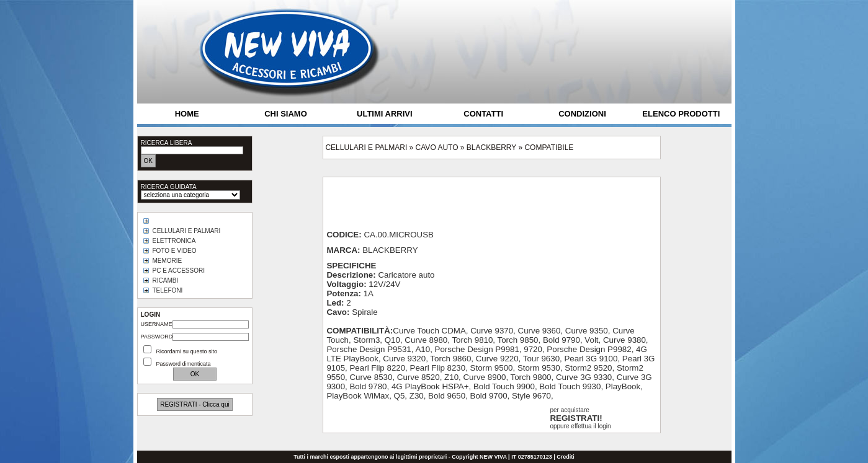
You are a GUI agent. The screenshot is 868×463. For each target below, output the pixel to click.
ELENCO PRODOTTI (681, 114)
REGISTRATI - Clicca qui (195, 404)
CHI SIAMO (286, 114)
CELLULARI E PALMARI (187, 231)
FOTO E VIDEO (175, 251)
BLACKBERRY (491, 148)
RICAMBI (166, 280)
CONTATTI (483, 114)
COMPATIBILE (549, 148)
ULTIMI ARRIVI (385, 114)
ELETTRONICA (174, 241)
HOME (187, 114)
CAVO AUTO (437, 148)
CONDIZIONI (582, 114)
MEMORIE (168, 261)
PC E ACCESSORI (179, 271)
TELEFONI (168, 290)
